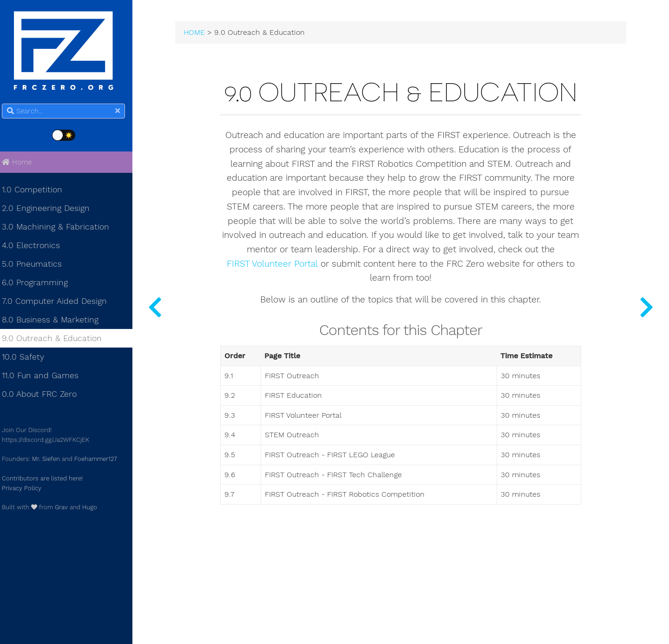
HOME (203, 33)
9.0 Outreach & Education (57, 340)
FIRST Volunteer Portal (275, 306)
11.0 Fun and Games (46, 377)
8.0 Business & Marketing (56, 321)
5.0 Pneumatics (37, 265)
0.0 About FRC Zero (45, 395)
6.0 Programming (40, 284)
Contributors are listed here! (48, 480)
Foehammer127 (101, 460)
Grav (67, 509)
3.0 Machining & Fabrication (61, 228)
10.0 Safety (29, 358)
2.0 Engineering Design (51, 210)
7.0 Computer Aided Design (60, 302)
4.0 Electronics (36, 247)
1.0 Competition (38, 191)
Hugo (95, 509)
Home (22, 164)
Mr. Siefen (52, 460)
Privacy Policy (27, 489)
